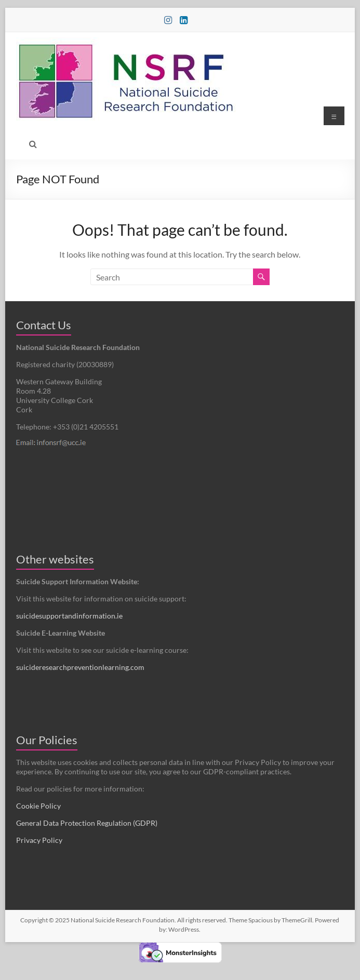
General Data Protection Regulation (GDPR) (87, 823)
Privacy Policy (39, 840)
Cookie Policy (38, 806)
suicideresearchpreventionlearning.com (80, 667)
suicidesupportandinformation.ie (69, 616)
